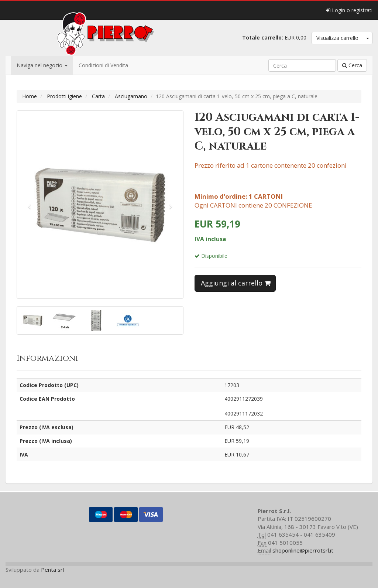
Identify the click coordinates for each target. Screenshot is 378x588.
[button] (30, 205)
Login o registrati (349, 10)
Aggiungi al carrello (236, 283)
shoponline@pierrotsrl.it (303, 550)
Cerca (352, 65)
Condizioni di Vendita (103, 65)
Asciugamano (131, 96)
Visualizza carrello (337, 38)
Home (30, 96)
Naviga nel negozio (42, 65)
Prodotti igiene (64, 96)
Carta (98, 96)
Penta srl (52, 570)
